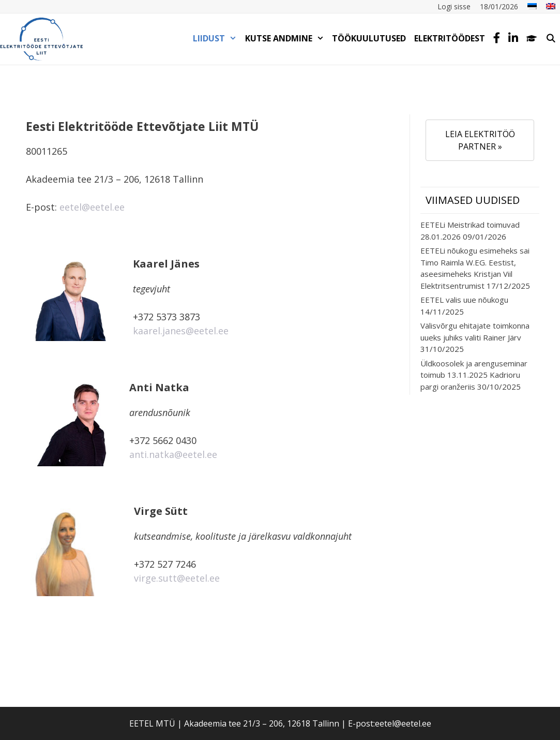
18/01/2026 (499, 6)
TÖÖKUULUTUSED (369, 38)
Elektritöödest (450, 38)
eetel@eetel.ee (92, 207)
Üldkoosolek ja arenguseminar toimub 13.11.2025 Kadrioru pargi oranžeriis (474, 375)
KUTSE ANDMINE (287, 38)
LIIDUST (217, 38)
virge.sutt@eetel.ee (177, 578)
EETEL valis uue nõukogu (464, 300)
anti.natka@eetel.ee (173, 454)
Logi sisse (454, 6)
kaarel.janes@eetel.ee (181, 331)
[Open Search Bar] (550, 38)
